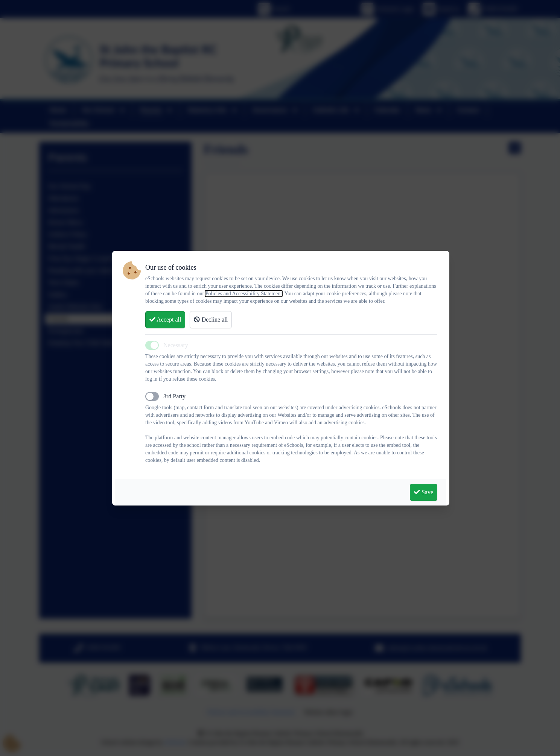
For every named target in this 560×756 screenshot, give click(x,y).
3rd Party (174, 396)
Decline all (211, 320)
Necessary (176, 345)
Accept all (165, 320)
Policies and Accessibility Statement (244, 294)
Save (424, 492)
